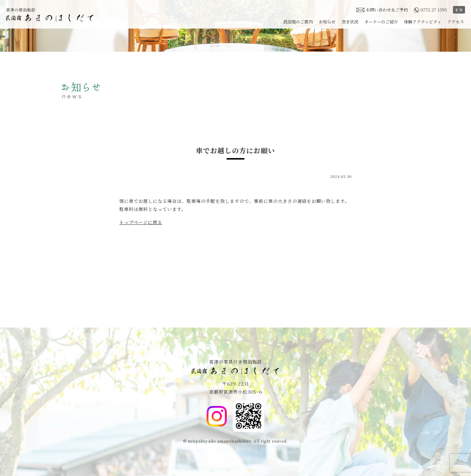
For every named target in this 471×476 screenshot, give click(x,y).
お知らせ (327, 22)
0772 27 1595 (430, 10)
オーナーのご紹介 (381, 22)
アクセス (456, 22)
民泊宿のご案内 (298, 22)
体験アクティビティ (423, 22)
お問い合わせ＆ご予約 (382, 10)
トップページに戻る (141, 222)
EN (460, 10)
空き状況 (350, 22)
